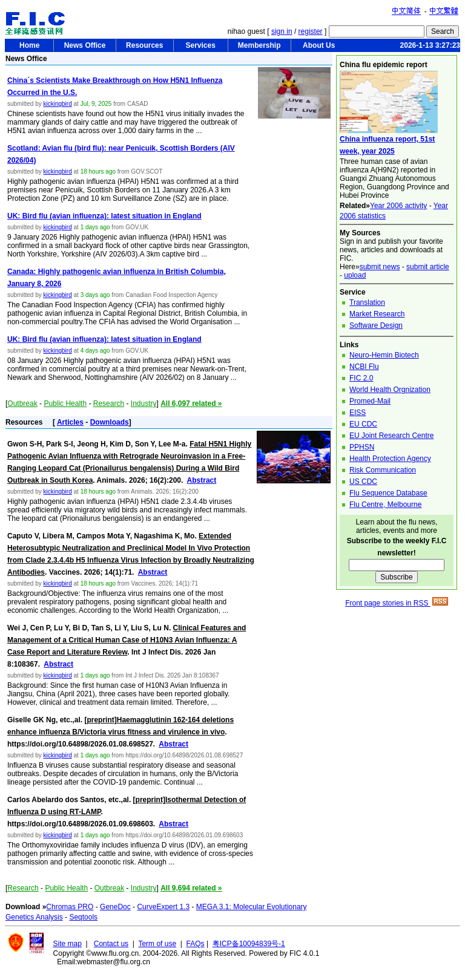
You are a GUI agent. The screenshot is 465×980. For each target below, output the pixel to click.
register (311, 31)
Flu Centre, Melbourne (385, 505)
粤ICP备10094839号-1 (249, 944)
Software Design (376, 325)
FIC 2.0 (361, 378)
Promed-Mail (370, 401)
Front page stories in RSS (397, 603)
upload (355, 275)
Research (109, 403)
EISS (358, 413)
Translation (367, 302)
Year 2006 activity (398, 206)
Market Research (377, 314)
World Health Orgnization (390, 390)
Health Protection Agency (390, 459)
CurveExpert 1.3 (163, 907)
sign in (282, 31)
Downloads (110, 422)
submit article (428, 267)
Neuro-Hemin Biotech (384, 355)
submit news (380, 267)
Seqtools (83, 917)
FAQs (196, 944)
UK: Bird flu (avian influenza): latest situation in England (104, 216)
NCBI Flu (364, 367)
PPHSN (362, 447)
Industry (144, 403)
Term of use (157, 944)
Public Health (65, 403)
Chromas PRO (70, 907)
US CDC (363, 482)
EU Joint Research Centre (391, 436)
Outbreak (22, 403)
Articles (70, 422)
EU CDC (363, 424)
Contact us (111, 944)
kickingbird (57, 104)
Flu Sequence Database (388, 493)
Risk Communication (383, 470)
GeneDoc (115, 907)
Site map (68, 944)
